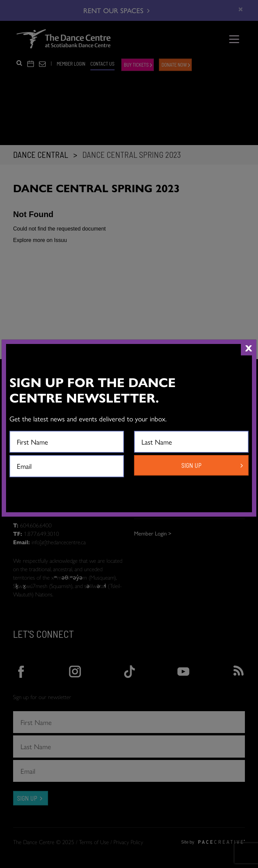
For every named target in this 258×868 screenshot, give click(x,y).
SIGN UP (191, 465)
